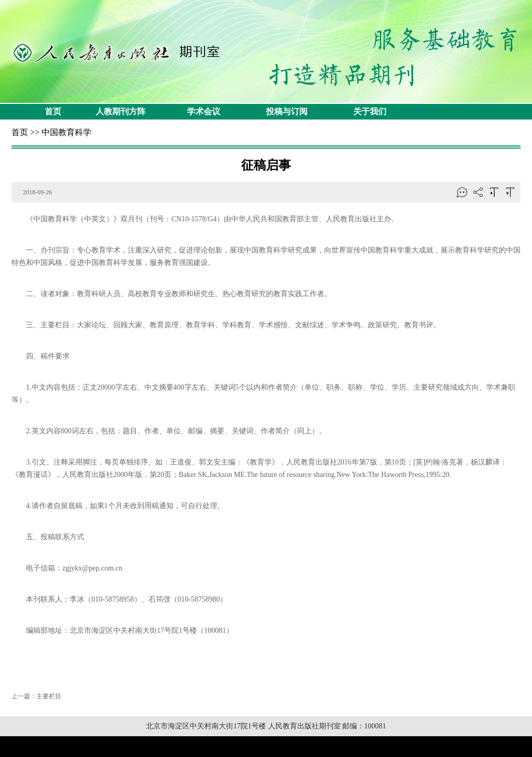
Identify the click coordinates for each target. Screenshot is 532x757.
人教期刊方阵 (121, 111)
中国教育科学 (66, 132)
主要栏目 (49, 696)
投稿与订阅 (287, 111)
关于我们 (370, 111)
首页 (53, 111)
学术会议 (204, 111)
